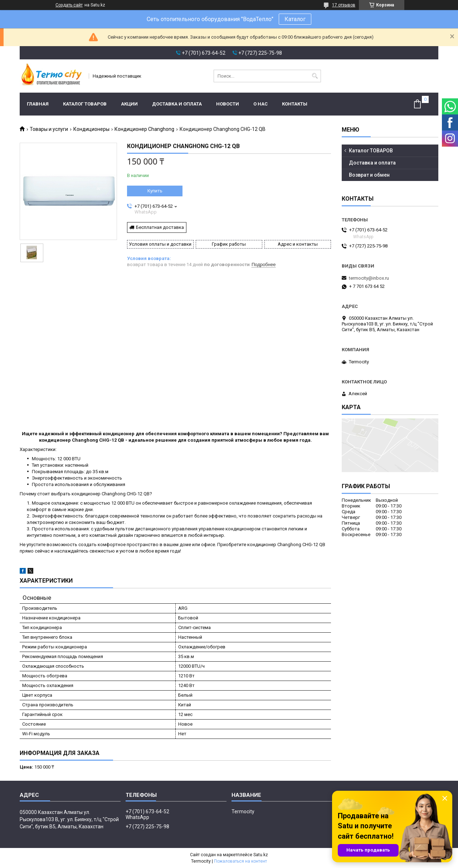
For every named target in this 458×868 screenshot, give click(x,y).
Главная (38, 104)
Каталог (295, 19)
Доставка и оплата (177, 104)
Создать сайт (69, 5)
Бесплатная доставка (160, 227)
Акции (129, 104)
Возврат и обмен (369, 175)
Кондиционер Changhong (144, 129)
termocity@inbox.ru (369, 278)
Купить (155, 191)
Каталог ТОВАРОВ (85, 104)
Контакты (295, 104)
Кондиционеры (91, 129)
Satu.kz (261, 855)
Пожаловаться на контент (240, 861)
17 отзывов (344, 5)
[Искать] (315, 76)
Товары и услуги (49, 129)
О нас (260, 104)
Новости (228, 104)
